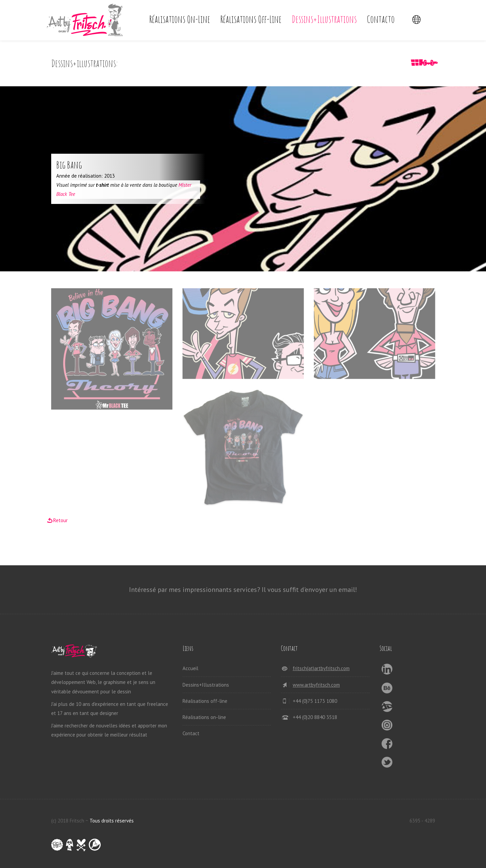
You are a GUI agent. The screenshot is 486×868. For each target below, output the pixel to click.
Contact (191, 733)
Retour (60, 520)
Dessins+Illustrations (324, 19)
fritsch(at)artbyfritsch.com (321, 668)
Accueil (190, 668)
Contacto (381, 19)
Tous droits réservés (112, 821)
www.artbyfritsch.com (316, 685)
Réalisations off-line (251, 19)
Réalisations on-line (180, 19)
